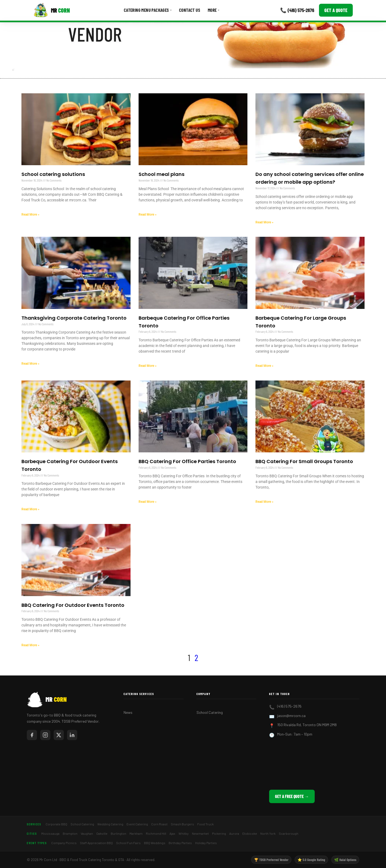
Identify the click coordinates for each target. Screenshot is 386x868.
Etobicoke (250, 833)
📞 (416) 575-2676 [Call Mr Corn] (297, 10)
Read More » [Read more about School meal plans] (148, 215)
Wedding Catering (110, 824)
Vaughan (87, 833)
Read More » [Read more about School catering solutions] (30, 215)
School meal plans (162, 174)
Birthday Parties (180, 843)
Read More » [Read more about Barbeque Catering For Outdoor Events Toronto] (30, 509)
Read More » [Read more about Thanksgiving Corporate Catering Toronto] (30, 364)
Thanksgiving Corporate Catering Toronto (74, 318)
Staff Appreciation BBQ (96, 843)
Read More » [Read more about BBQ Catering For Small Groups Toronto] (264, 502)
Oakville (102, 833)
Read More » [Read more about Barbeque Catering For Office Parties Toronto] (148, 366)
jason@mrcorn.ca (291, 716)
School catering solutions (53, 174)
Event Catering (137, 824)
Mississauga (50, 833)
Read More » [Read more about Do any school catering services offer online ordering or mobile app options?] (264, 222)
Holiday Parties (206, 843)
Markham (136, 833)
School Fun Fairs (128, 843)
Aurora (234, 833)
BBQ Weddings (155, 843)
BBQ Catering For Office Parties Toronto (187, 461)
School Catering (210, 712)
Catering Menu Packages (148, 10)
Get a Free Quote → (292, 796)
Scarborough (289, 833)
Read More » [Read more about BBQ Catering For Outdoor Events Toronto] (30, 645)
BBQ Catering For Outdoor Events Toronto (73, 605)
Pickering (219, 833)
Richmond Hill (156, 833)
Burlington (118, 833)
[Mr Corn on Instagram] (45, 735)
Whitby (184, 833)
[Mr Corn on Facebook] (32, 735)
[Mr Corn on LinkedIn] (72, 735)
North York (268, 833)
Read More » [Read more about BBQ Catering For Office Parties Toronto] (148, 502)
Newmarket (200, 833)
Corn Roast (159, 824)
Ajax (172, 833)
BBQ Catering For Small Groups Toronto (304, 461)
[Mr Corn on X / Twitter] (59, 735)
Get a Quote (336, 10)
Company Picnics (64, 843)
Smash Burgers (182, 824)
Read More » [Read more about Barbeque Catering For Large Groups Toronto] (264, 366)
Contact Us (190, 10)
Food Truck (205, 824)
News (128, 712)
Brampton (70, 833)
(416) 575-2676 (289, 706)
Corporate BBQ (56, 824)
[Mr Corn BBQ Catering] (52, 10)
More (214, 10)
